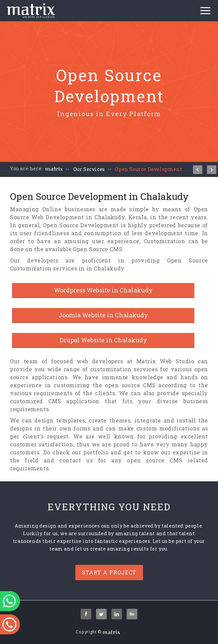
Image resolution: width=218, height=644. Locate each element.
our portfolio (90, 452)
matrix (54, 169)
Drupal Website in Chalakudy (103, 340)
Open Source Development (148, 169)
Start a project (109, 572)
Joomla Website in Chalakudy (103, 315)
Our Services (89, 169)
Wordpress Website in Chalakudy (103, 290)
